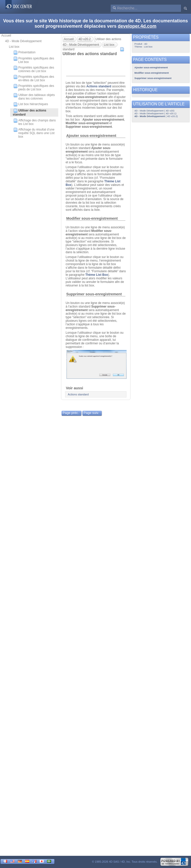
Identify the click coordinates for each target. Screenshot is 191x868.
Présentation (24, 53)
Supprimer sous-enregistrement (94, 294)
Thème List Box (97, 275)
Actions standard (99, 86)
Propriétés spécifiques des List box (34, 60)
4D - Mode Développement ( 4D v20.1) (156, 113)
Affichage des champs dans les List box (35, 122)
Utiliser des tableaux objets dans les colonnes (34, 97)
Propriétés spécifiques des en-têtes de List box (34, 78)
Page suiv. (91, 413)
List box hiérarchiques (31, 104)
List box (14, 47)
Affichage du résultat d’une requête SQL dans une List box (34, 133)
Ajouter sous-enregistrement (91, 136)
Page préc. (71, 413)
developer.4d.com (137, 26)
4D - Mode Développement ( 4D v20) (155, 111)
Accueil (6, 36)
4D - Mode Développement (23, 41)
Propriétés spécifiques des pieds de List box (34, 88)
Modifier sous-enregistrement (92, 218)
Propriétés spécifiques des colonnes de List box (34, 69)
